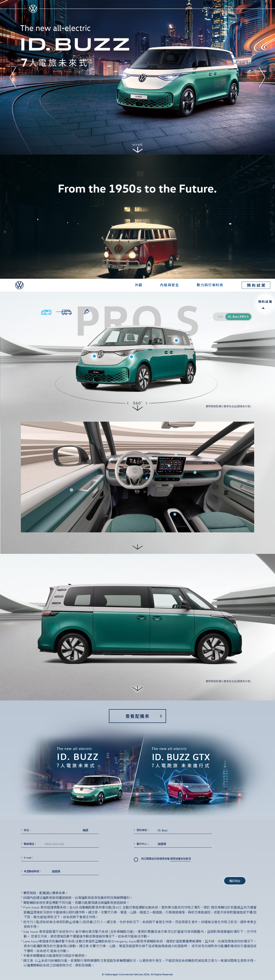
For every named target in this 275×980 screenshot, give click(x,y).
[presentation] (167, 876)
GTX (220, 317)
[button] (13, 77)
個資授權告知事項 (180, 859)
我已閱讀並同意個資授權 (162, 859)
